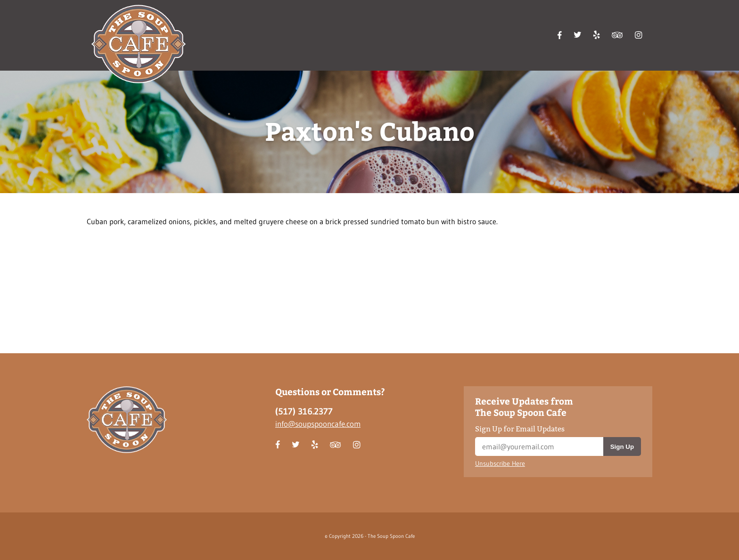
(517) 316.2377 (304, 411)
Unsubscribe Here (500, 464)
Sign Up (622, 447)
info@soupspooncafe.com (318, 424)
